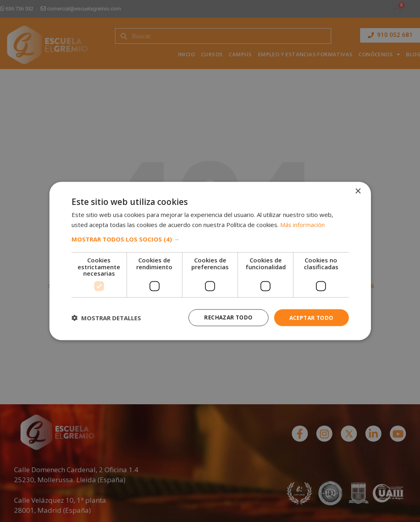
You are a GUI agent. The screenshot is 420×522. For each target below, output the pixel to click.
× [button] (358, 191)
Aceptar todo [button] (310, 317)
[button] (210, 239)
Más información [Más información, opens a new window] (303, 224)
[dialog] (210, 261)
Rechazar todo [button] (225, 317)
